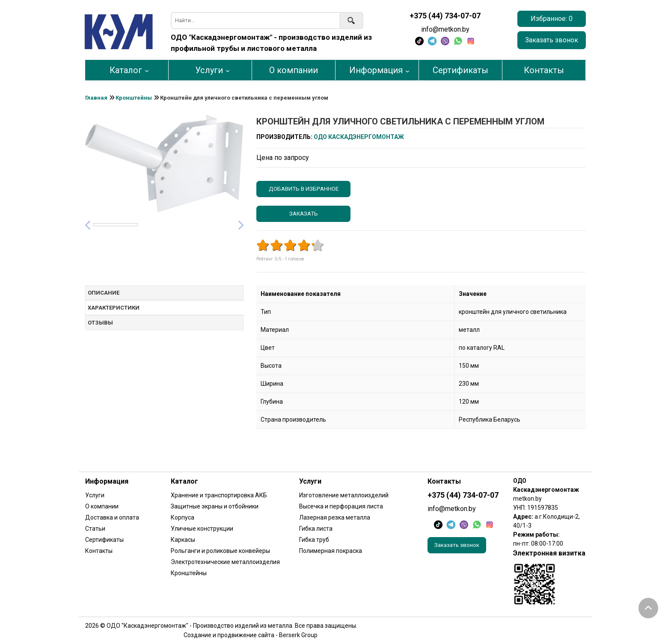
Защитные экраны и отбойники (215, 506)
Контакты (544, 70)
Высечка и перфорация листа (341, 506)
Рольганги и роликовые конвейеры (220, 551)
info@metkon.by (445, 29)
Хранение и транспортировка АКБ (219, 495)
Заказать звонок (552, 40)
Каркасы (183, 540)
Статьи (95, 529)
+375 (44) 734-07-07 (445, 16)
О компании (294, 70)
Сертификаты (460, 70)
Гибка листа (316, 529)
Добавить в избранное (304, 189)
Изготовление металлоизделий (344, 495)
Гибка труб (314, 540)
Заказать (304, 214)
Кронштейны (189, 573)
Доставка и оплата (112, 517)
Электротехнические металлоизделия (225, 562)
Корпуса (183, 517)
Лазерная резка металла (335, 517)
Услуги (209, 70)
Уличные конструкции (202, 529)
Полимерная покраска (331, 551)
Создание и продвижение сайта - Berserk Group (251, 635)
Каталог (126, 70)
